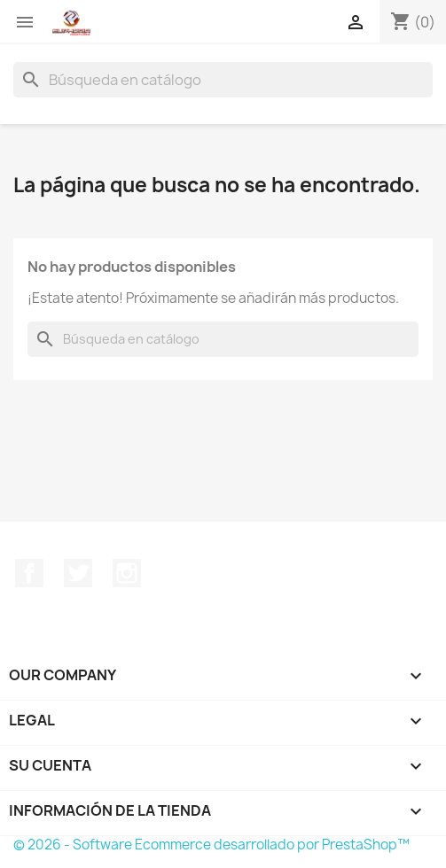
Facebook (29, 573)
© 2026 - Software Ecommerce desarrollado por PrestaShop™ (211, 845)
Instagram (127, 573)
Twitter (78, 573)
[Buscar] (223, 80)
